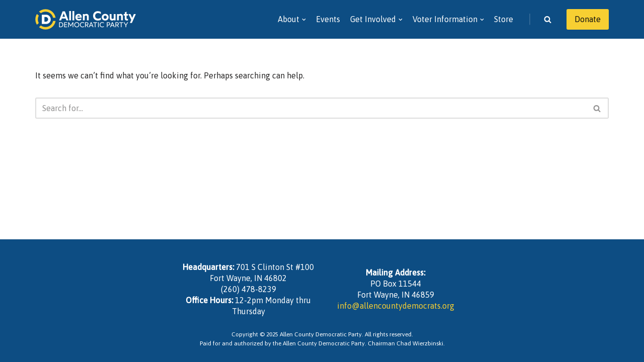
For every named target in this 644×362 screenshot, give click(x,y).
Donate (588, 19)
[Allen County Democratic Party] (86, 19)
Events (328, 19)
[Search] (548, 19)
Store (504, 19)
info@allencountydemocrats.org (396, 306)
